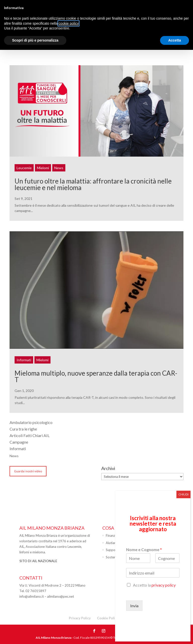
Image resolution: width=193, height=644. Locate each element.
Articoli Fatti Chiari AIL (30, 435)
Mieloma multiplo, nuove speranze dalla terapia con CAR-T (96, 376)
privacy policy (164, 585)
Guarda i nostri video (28, 471)
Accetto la (154, 585)
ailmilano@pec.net (60, 596)
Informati (24, 360)
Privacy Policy (80, 618)
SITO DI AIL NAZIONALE (38, 561)
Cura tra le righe (23, 429)
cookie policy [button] (68, 23)
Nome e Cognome (144, 549)
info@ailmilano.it (32, 596)
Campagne (19, 442)
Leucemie (24, 168)
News (59, 168)
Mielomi (43, 168)
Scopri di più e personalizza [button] (35, 40)
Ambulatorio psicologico (31, 422)
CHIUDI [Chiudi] (183, 494)
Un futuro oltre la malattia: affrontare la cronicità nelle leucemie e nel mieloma (93, 184)
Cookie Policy (108, 618)
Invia (134, 606)
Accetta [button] (175, 40)
